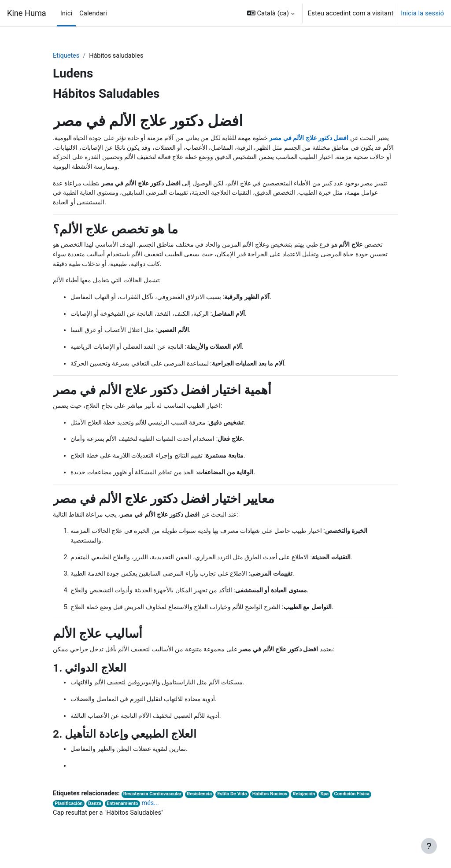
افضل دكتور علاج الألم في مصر (303, 139)
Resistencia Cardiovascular (156, 805)
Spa (333, 805)
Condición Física (361, 805)
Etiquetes (67, 56)
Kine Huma (27, 13)
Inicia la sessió (422, 13)
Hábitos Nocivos (277, 805)
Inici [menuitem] (66, 13)
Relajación (312, 805)
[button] (271, 13)
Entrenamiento (125, 815)
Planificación (69, 815)
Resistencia (204, 805)
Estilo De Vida (238, 805)
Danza (96, 815)
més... (153, 814)
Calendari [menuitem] (93, 13)
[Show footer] (429, 846)
